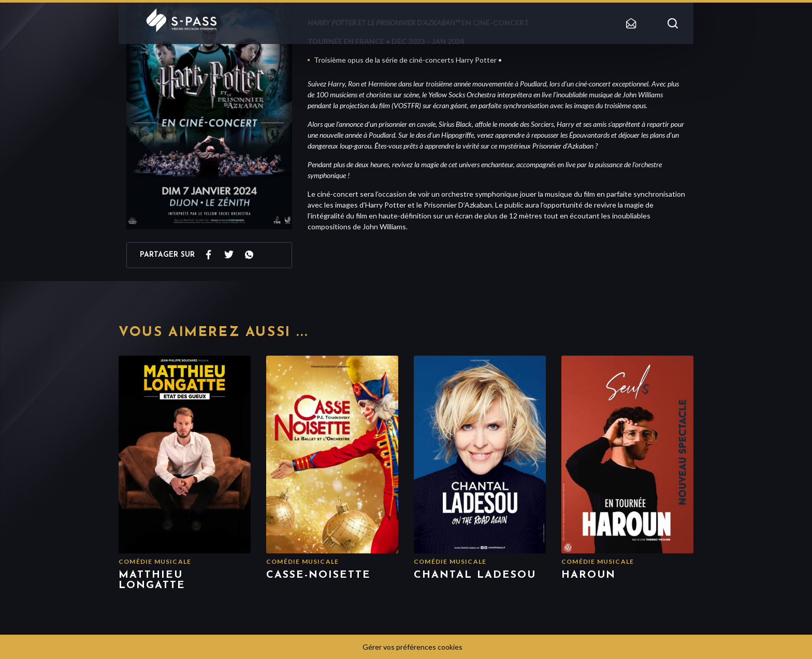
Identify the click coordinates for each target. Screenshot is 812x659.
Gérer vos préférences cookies (412, 647)
